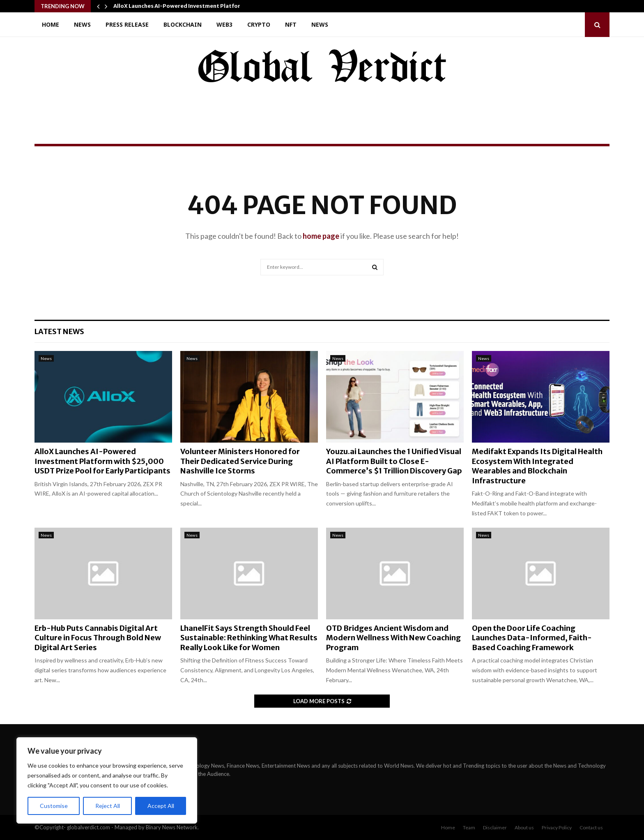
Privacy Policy (557, 827)
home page (321, 236)
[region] (107, 780)
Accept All (161, 806)
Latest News (59, 331)
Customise (54, 806)
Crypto (259, 24)
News (82, 24)
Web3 (224, 24)
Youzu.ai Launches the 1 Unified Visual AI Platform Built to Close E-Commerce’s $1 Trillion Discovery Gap (394, 461)
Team (469, 827)
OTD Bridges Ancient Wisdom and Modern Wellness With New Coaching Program (393, 638)
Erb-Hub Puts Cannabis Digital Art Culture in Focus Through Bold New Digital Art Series (98, 638)
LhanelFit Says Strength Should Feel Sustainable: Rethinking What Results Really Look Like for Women (249, 638)
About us (524, 827)
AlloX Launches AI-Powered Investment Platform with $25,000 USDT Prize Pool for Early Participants (102, 461)
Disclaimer (495, 827)
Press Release (127, 24)
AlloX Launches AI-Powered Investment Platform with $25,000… (201, 6)
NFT (291, 24)
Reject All (108, 806)
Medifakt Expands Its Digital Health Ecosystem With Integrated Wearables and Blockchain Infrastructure (537, 466)
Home (51, 24)
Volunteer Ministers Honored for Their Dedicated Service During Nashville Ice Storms (240, 461)
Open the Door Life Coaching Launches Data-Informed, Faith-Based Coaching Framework (532, 638)
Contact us (591, 827)
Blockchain (183, 24)
